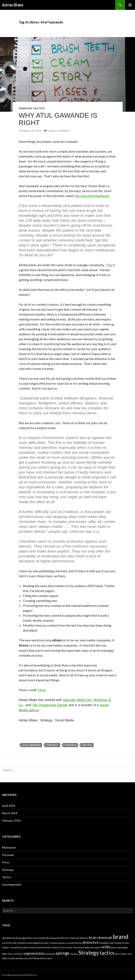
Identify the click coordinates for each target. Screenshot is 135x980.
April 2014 (9, 806)
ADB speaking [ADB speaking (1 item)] (14, 938)
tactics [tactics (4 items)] (107, 953)
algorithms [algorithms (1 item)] (27, 938)
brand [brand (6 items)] (121, 936)
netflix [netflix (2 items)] (106, 947)
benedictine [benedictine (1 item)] (82, 938)
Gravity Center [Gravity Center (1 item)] (122, 943)
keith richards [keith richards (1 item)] (52, 947)
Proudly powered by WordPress (20, 975)
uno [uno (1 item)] (130, 954)
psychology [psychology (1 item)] (122, 947)
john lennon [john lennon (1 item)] (29, 947)
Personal (8, 855)
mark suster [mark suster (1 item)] (66, 947)
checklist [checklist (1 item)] (22, 943)
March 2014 (10, 813)
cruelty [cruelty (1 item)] (71, 943)
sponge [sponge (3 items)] (63, 953)
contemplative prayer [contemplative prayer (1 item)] (38, 943)
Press (6, 862)
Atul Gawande (31, 745)
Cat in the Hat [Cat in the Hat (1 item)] (9, 943)
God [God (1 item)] (111, 943)
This (109, 265)
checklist (53, 745)
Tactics (39, 108)
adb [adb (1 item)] (4, 938)
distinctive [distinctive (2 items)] (90, 942)
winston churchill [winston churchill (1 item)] (24, 958)
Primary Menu (130, 5)
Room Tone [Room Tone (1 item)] (8, 954)
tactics (87, 745)
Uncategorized (12, 884)
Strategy (25, 108)
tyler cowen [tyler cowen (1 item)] (121, 954)
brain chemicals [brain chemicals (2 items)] (101, 938)
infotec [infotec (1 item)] (6, 947)
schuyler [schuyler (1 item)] (18, 954)
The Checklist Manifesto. (92, 196)
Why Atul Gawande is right (58, 119)
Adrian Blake (13, 5)
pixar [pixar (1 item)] (114, 947)
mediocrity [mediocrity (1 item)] (88, 947)
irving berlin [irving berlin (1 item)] (16, 947)
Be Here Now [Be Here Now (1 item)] (68, 938)
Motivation (9, 847)
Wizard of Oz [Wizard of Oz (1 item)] (40, 958)
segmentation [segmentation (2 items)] (34, 953)
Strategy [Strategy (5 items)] (89, 953)
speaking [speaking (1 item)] (50, 954)
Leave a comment (59, 131)
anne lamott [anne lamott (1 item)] (39, 938)
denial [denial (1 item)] (78, 943)
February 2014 (11, 820)
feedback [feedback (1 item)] (104, 943)
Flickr (42, 690)
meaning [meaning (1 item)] (78, 947)
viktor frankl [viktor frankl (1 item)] (8, 958)
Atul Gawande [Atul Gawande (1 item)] (53, 938)
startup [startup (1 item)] (74, 954)
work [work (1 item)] (49, 958)
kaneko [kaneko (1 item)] (40, 947)
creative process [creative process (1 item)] (58, 943)
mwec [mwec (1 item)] (97, 947)
